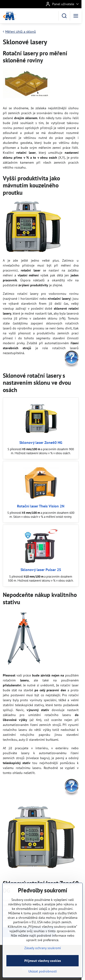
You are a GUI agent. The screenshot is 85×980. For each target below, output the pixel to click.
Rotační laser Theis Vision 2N (41, 506)
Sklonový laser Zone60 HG (41, 442)
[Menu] (76, 16)
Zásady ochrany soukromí (43, 959)
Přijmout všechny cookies (43, 972)
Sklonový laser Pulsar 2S (41, 570)
